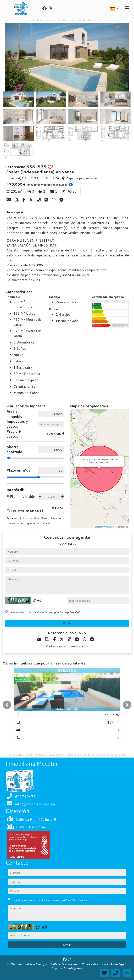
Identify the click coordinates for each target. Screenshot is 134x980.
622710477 (67, 544)
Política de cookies (95, 964)
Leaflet (98, 527)
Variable (29, 497)
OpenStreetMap (111, 527)
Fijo (13, 497)
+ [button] (74, 414)
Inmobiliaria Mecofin (33, 964)
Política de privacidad (65, 964)
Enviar (67, 623)
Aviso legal (118, 964)
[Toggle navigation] (127, 8)
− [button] (74, 419)
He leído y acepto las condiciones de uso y (44, 612)
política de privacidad (67, 612)
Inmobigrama (73, 968)
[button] (7, 705)
